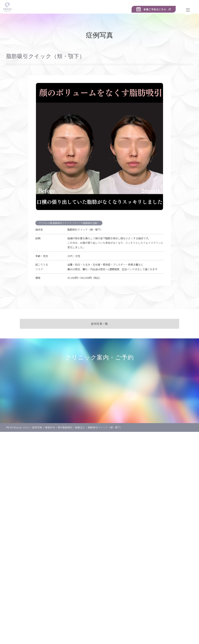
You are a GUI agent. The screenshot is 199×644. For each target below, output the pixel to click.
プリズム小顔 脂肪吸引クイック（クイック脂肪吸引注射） (71, 229)
